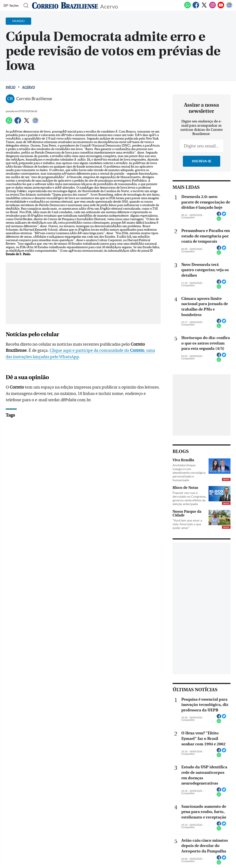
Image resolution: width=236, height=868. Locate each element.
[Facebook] (196, 7)
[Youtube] (221, 7)
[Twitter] (204, 7)
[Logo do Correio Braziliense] (65, 5)
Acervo (109, 6)
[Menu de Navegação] (12, 5)
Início (11, 87)
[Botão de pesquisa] (25, 5)
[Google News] (229, 7)
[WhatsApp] (187, 7)
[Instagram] (213, 7)
